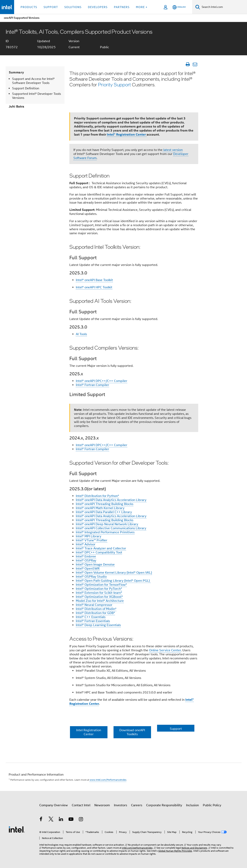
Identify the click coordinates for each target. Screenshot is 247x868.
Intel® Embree (86, 556)
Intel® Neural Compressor (94, 605)
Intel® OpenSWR (88, 569)
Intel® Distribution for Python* (97, 496)
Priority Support (114, 84)
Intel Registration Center (89, 732)
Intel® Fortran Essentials (93, 621)
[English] (179, 7)
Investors (120, 805)
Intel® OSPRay (86, 561)
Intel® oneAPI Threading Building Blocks (105, 504)
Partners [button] (122, 7)
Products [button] (29, 7)
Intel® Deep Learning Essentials (98, 625)
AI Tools (81, 334)
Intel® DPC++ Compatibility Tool (99, 552)
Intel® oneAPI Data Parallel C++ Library (104, 512)
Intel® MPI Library (89, 536)
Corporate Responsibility (164, 805)
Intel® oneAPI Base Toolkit (94, 280)
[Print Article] (188, 64)
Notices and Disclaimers (194, 848)
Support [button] (51, 7)
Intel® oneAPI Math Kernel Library (100, 508)
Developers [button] (98, 7)
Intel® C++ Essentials (91, 617)
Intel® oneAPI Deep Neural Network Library (107, 524)
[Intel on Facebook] (41, 820)
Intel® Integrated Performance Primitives (105, 532)
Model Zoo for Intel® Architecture (100, 601)
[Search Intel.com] (224, 7)
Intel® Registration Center (127, 134)
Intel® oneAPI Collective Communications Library (111, 528)
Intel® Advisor (86, 544)
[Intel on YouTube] (71, 820)
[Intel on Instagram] (81, 820)
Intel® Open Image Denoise (95, 565)
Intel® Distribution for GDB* (95, 613)
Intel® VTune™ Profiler (92, 540)
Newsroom (102, 805)
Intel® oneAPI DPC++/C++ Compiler (102, 381)
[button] (134, 731)
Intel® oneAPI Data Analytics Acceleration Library (111, 500)
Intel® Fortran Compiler (92, 385)
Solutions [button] (73, 7)
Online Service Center (165, 650)
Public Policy (212, 805)
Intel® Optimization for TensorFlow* (101, 585)
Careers (137, 805)
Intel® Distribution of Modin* (96, 609)
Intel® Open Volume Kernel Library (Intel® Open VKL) (114, 573)
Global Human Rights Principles (175, 851)
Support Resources (176, 732)
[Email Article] (195, 64)
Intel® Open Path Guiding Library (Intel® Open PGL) (113, 581)
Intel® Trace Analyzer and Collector (101, 548)
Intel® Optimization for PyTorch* (99, 589)
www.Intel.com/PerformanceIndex (108, 780)
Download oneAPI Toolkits (132, 732)
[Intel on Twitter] (51, 820)
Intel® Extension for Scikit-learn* (99, 593)
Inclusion (192, 805)
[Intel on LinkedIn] (61, 820)
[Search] (198, 7)
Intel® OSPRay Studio (91, 577)
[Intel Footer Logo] (17, 829)
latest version (173, 150)
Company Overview (54, 805)
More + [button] (142, 7)
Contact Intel (81, 805)
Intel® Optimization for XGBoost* (99, 597)
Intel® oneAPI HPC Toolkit (94, 287)
